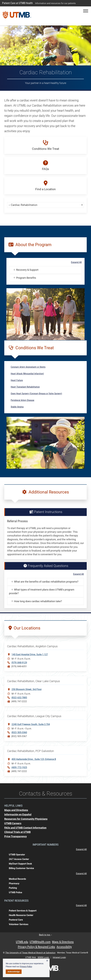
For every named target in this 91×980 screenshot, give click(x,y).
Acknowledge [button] (14, 972)
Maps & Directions (63, 942)
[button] (86, 11)
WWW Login (43, 957)
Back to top (45, 935)
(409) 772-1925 (19, 767)
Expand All (76, 262)
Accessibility (64, 947)
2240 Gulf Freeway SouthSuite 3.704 (31, 724)
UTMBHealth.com (40, 942)
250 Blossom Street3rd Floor (27, 689)
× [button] (47, 961)
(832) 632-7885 (19, 698)
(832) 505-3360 (19, 732)
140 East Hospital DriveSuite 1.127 (30, 654)
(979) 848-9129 (19, 663)
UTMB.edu (22, 942)
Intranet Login (59, 957)
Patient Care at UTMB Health (17, 3)
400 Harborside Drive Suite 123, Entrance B (34, 759)
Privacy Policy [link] (26, 966)
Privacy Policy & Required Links (36, 947)
